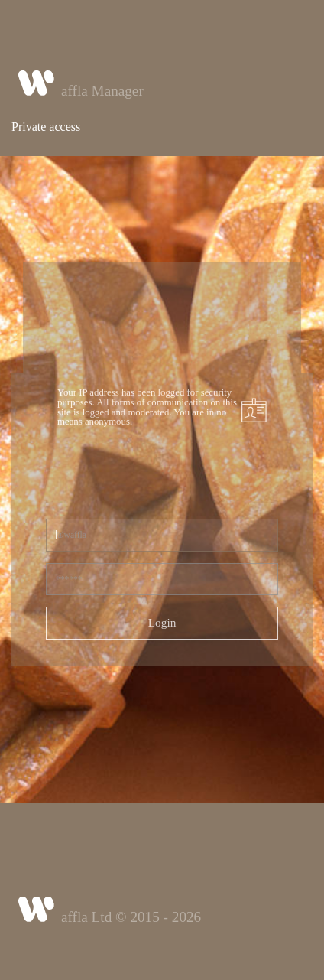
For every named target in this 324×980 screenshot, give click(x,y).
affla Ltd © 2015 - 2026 (131, 917)
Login (162, 622)
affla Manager (102, 91)
